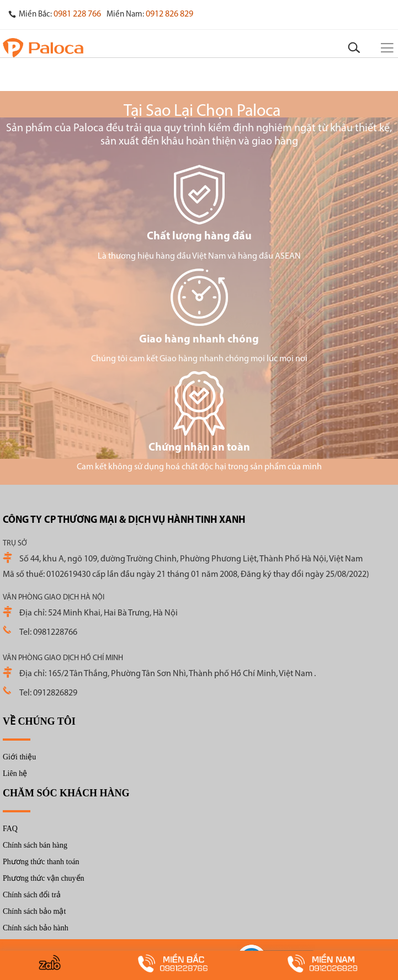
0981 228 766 (77, 14)
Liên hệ (15, 773)
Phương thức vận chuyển (44, 878)
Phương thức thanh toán (41, 862)
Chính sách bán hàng (35, 845)
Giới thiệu (19, 757)
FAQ (10, 829)
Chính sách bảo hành (36, 928)
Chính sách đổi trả (32, 895)
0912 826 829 (169, 14)
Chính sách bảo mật (34, 911)
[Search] (354, 48)
